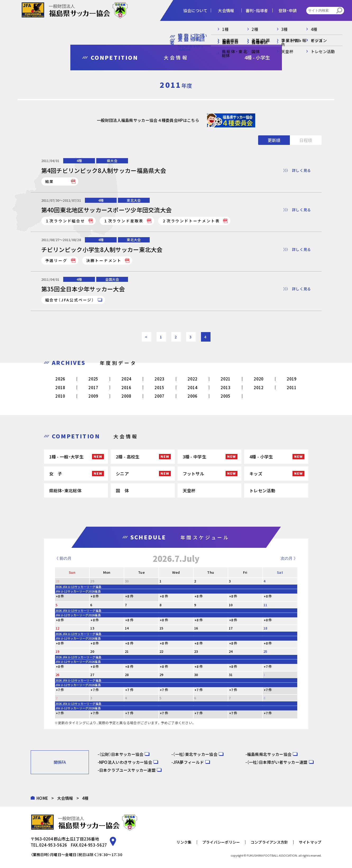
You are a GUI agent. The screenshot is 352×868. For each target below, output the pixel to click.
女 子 (56, 474)
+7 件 (268, 666)
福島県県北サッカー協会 (269, 754)
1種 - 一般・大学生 (66, 457)
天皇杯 (189, 490)
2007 (159, 396)
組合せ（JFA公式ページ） (70, 300)
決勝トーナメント (104, 260)
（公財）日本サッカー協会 (121, 754)
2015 (159, 387)
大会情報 (65, 798)
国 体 (122, 490)
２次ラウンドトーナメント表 (191, 221)
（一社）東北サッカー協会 (195, 754)
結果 (50, 181)
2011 (292, 387)
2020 (259, 379)
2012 (259, 387)
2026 (60, 379)
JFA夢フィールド (188, 762)
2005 (225, 396)
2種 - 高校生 (128, 457)
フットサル (194, 474)
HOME (42, 798)
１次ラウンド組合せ (65, 221)
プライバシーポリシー (221, 842)
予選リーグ (56, 260)
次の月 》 (289, 558)
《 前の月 (63, 558)
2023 (159, 379)
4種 (79, 161)
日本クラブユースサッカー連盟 (127, 770)
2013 (225, 387)
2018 (60, 387)
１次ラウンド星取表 (124, 221)
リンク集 (184, 842)
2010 (60, 396)
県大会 (112, 161)
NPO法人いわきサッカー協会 (126, 762)
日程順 (306, 140)
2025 (93, 379)
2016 (126, 387)
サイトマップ (310, 842)
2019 (292, 379)
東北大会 (134, 200)
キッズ (256, 474)
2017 (93, 387)
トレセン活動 (262, 490)
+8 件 (60, 596)
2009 (93, 396)
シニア (122, 474)
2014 (192, 387)
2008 (126, 396)
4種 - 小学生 (261, 457)
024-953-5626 (53, 845)
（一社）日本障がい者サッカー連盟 (277, 762)
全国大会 (112, 279)
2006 (192, 396)
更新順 (274, 140)
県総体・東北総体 (65, 490)
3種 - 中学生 (195, 457)
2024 (126, 379)
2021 (225, 379)
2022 (192, 379)
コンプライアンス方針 (269, 842)
